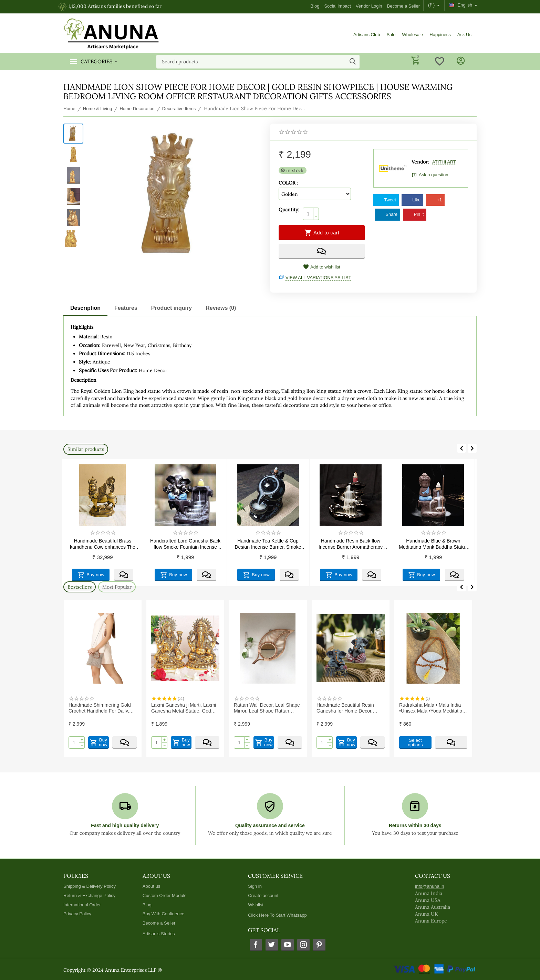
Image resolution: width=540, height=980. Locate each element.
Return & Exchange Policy (89, 895)
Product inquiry (172, 308)
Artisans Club (367, 35)
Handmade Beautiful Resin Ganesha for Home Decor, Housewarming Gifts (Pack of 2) (431, 708)
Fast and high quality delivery (125, 825)
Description (85, 308)
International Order (82, 905)
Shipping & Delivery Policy (90, 886)
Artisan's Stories (159, 934)
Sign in (255, 886)
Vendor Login (369, 6)
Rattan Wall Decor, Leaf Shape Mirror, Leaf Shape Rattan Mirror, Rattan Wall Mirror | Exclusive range (347, 708)
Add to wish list (322, 267)
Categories (97, 62)
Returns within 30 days (415, 825)
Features (126, 308)
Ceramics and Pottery (85, 541)
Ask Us (464, 35)
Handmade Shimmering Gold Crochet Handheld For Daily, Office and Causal (180, 708)
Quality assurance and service (270, 825)
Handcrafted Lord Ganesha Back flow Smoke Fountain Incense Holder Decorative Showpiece (250, 543)
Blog (315, 6)
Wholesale (412, 35)
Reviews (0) (221, 308)
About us (151, 886)
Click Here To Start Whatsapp (277, 915)
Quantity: (289, 210)
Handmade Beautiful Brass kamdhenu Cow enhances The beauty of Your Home (168, 543)
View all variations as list (318, 278)
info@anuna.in (429, 886)
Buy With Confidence (164, 914)
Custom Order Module (165, 895)
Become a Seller (404, 6)
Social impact (337, 6)
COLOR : (288, 183)
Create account (263, 895)
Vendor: (420, 162)
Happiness (440, 35)
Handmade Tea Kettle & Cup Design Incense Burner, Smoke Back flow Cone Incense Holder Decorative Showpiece (333, 543)
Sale (391, 35)
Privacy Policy (77, 914)
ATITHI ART (444, 162)
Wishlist (256, 905)
